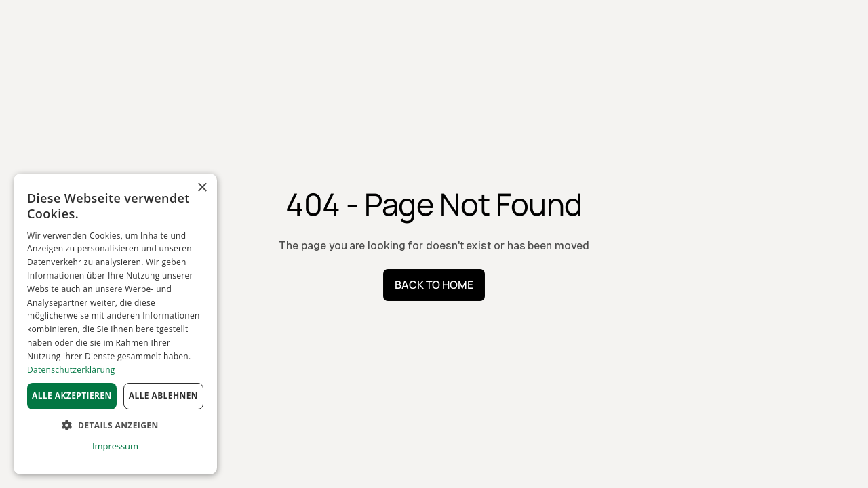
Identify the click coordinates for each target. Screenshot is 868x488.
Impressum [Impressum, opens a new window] (115, 446)
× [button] (202, 188)
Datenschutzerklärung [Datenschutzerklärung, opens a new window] (71, 370)
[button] (115, 426)
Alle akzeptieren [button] (72, 395)
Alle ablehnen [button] (163, 395)
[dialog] (115, 324)
